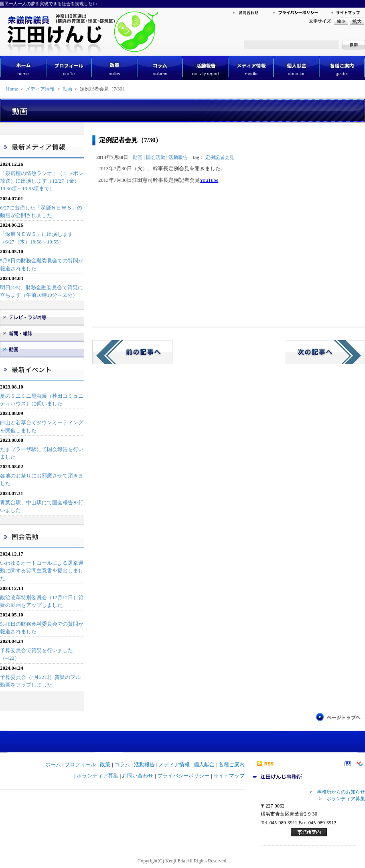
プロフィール (80, 765)
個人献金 (204, 765)
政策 (105, 765)
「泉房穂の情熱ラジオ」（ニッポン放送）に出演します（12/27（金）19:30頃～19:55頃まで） (42, 181)
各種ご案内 (232, 765)
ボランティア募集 (97, 776)
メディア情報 (40, 89)
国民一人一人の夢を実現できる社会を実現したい (49, 4)
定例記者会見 (220, 157)
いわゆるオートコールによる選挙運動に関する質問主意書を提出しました (42, 571)
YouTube (209, 180)
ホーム (53, 765)
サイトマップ (229, 776)
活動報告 (178, 157)
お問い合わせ (138, 776)
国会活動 (156, 157)
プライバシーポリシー (183, 776)
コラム (122, 765)
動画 (67, 89)
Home (12, 89)
